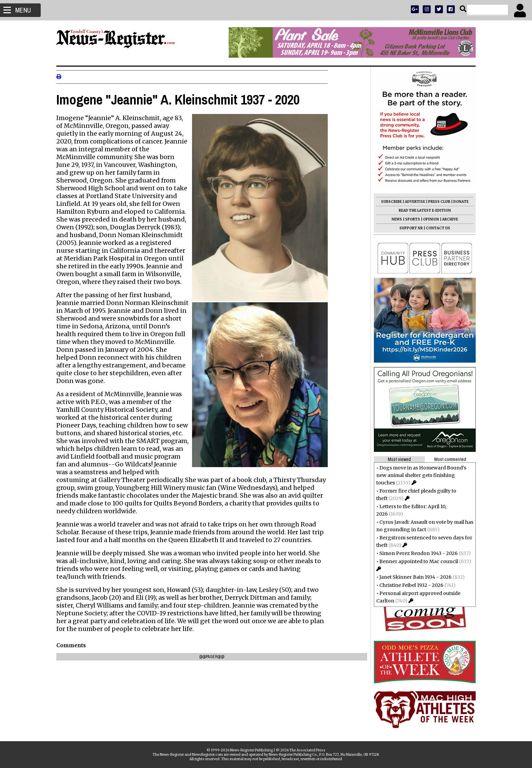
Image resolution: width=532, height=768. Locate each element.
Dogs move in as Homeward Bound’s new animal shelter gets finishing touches (419, 475)
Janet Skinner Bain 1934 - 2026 (413, 577)
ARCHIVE (447, 219)
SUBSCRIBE (389, 202)
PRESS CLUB (436, 202)
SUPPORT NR (408, 228)
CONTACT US (435, 228)
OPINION (428, 219)
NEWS (394, 219)
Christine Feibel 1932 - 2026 (409, 585)
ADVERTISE (412, 202)
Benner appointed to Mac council (416, 561)
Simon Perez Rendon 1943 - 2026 (416, 553)
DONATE (458, 202)
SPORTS (410, 219)
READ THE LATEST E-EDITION (422, 210)
